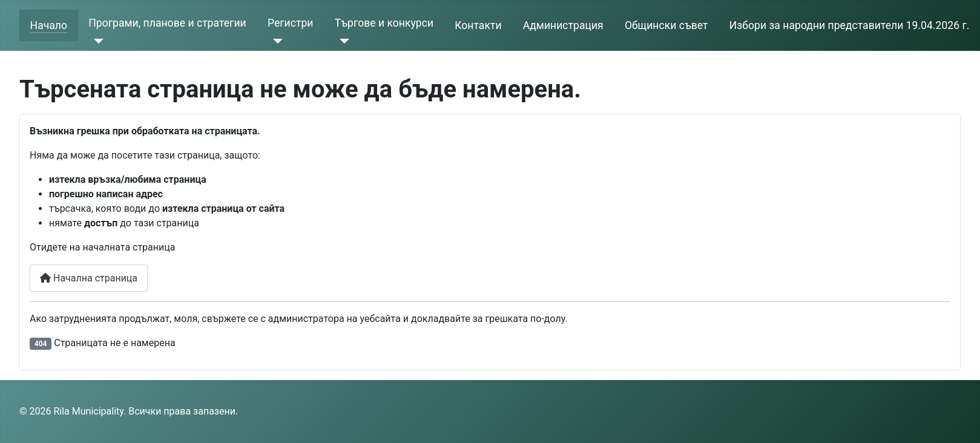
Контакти (478, 25)
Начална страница (89, 278)
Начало (49, 25)
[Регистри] (275, 41)
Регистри (291, 23)
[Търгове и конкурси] (342, 41)
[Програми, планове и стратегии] (96, 41)
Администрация (563, 25)
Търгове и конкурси (384, 23)
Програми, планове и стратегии (167, 23)
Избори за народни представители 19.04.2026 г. (850, 25)
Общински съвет (666, 25)
